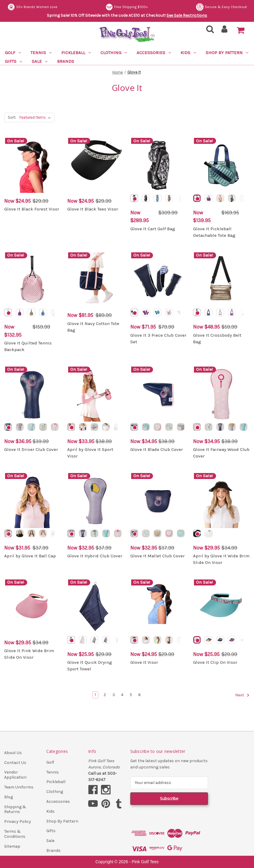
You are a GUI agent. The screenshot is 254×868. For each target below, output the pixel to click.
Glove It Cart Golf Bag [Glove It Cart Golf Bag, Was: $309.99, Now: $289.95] (153, 229)
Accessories (154, 53)
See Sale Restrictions (187, 15)
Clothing (114, 53)
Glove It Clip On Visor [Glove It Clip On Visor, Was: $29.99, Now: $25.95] (215, 662)
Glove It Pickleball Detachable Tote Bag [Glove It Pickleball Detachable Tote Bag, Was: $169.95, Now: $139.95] (214, 232)
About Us (13, 753)
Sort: (12, 117)
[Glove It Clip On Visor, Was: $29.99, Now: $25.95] (221, 607)
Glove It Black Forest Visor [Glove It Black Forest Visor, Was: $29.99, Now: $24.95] (32, 209)
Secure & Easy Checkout (33, 7)
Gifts (13, 61)
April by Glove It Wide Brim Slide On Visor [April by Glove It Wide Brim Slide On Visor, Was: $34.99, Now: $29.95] (221, 559)
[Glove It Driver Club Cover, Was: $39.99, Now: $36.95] (33, 394)
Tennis (41, 53)
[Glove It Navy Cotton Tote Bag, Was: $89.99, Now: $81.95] (96, 280)
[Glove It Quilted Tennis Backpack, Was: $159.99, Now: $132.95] (33, 280)
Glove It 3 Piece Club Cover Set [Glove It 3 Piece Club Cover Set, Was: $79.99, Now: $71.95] (158, 339)
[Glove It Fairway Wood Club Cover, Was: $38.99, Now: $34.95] (221, 394)
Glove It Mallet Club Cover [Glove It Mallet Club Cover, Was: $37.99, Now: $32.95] (157, 556)
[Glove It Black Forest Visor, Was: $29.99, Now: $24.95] (33, 165)
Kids (188, 53)
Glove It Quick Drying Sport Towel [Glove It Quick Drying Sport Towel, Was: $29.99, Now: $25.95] (90, 666)
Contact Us (15, 763)
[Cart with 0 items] (241, 30)
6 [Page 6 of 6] (140, 695)
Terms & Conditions (15, 834)
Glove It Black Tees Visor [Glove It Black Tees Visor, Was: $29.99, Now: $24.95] (93, 209)
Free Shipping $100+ (226, 7)
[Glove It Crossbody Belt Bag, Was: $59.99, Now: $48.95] (221, 280)
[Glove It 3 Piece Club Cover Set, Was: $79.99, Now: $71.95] (159, 280)
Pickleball (76, 53)
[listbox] (36, 118)
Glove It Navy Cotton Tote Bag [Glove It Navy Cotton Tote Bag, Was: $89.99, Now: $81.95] (93, 327)
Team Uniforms (19, 787)
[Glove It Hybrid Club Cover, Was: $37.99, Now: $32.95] (96, 501)
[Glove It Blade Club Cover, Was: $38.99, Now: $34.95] (159, 394)
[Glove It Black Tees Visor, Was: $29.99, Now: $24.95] (96, 165)
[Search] (208, 31)
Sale (40, 61)
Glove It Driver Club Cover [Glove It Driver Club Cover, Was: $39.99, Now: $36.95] (31, 449)
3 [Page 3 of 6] (114, 695)
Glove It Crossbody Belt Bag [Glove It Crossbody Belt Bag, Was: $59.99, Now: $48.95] (217, 339)
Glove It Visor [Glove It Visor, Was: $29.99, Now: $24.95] (144, 662)
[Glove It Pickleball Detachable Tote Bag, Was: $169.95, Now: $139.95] (221, 165)
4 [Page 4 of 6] (122, 695)
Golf (13, 53)
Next (242, 695)
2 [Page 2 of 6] (105, 695)
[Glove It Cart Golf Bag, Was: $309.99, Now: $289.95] (159, 165)
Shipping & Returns (15, 809)
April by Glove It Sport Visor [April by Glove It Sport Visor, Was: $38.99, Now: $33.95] (90, 453)
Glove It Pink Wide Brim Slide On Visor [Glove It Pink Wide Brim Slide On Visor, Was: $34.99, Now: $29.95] (29, 654)
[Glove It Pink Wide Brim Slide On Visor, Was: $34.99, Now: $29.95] (33, 607)
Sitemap (12, 846)
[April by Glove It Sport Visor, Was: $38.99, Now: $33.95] (96, 394)
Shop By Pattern (227, 53)
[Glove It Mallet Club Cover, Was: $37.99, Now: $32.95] (159, 501)
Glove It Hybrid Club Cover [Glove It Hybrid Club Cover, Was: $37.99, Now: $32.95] (95, 556)
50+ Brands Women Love (131, 7)
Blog (9, 797)
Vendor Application (15, 775)
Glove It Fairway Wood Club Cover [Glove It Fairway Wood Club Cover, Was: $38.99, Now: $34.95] (221, 453)
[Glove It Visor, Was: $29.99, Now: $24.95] (159, 607)
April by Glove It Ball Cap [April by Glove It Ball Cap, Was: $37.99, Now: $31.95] (30, 556)
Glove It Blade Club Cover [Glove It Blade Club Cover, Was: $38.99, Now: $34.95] (157, 449)
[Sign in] (225, 31)
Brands (66, 61)
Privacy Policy (18, 822)
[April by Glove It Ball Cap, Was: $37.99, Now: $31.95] (33, 501)
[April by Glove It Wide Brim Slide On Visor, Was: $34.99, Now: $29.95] (221, 501)
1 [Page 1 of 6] (95, 695)
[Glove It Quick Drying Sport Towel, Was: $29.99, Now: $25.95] (96, 607)
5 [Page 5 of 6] (131, 695)
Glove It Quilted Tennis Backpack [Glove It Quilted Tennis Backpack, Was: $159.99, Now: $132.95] (28, 346)
